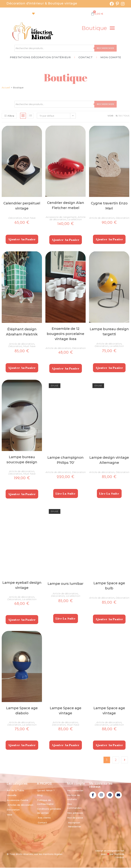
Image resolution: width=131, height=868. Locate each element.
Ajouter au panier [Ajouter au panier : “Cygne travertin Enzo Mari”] (109, 240)
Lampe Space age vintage (66, 711)
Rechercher (105, 48)
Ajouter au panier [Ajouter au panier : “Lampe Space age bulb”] (109, 619)
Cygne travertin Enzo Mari (109, 206)
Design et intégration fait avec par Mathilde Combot (110, 854)
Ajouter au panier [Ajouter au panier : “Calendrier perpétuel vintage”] (22, 240)
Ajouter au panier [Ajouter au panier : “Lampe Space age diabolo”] (22, 746)
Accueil (6, 88)
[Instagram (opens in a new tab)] (122, 4)
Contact (86, 58)
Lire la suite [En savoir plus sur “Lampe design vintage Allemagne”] (109, 494)
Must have (29, 218)
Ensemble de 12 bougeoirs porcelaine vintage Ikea (65, 334)
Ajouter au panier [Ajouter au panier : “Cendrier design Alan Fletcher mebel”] (66, 240)
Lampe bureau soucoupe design (22, 460)
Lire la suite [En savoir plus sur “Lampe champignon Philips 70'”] (66, 494)
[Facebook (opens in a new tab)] (112, 4)
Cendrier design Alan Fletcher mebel (66, 206)
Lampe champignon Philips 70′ (65, 460)
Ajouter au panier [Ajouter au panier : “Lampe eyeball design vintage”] (22, 620)
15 (117, 116)
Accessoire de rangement (61, 218)
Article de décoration (102, 218)
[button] (98, 28)
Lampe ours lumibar (65, 584)
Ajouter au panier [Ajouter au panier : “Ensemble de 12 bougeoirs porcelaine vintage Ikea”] (66, 369)
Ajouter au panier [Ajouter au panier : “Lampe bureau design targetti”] (109, 368)
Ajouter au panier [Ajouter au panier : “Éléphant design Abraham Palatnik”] (22, 368)
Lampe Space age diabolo (22, 711)
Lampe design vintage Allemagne (109, 460)
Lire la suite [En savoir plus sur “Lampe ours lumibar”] (66, 619)
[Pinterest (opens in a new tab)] (117, 4)
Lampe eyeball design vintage (22, 585)
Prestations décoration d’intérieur (39, 58)
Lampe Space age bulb (109, 586)
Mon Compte (112, 58)
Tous (126, 116)
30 (120, 116)
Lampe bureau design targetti (109, 332)
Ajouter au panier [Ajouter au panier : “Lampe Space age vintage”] (66, 746)
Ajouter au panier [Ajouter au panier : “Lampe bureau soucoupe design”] (22, 494)
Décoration (15, 218)
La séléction (75, 220)
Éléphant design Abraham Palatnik (22, 332)
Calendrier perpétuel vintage (22, 206)
